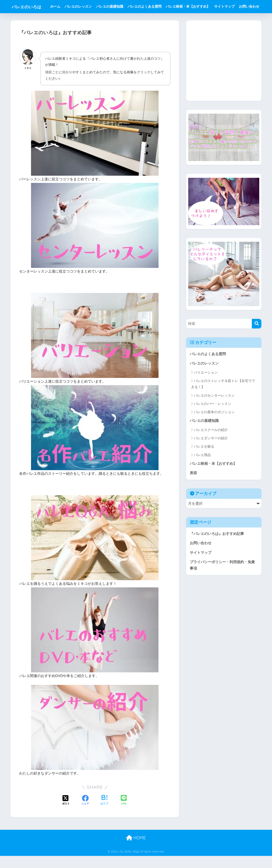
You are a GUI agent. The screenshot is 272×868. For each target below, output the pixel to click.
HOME (136, 850)
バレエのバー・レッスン (212, 417)
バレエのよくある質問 (146, 6)
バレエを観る (204, 460)
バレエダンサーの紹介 (211, 452)
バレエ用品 (202, 468)
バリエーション (206, 386)
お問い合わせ (62, 20)
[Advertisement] (224, 77)
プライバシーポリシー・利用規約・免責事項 (222, 579)
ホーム (57, 6)
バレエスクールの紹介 (211, 443)
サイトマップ (226, 6)
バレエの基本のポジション (214, 425)
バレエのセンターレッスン (214, 409)
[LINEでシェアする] (124, 813)
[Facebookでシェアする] (85, 813)
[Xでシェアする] (66, 813)
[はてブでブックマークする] (104, 813)
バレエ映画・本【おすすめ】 (190, 6)
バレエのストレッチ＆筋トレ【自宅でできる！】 (223, 397)
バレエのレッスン (80, 6)
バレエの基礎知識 (111, 6)
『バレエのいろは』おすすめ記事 (217, 547)
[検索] (257, 337)
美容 (193, 486)
